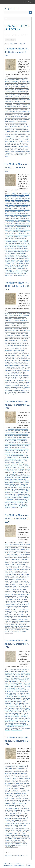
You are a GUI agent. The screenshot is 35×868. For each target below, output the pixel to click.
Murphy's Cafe (15, 605)
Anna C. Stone (16, 80)
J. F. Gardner (8, 110)
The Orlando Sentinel (20, 499)
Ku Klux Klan (17, 237)
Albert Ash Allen (8, 431)
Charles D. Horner (15, 780)
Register (31, 2)
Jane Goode (18, 111)
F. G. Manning (24, 335)
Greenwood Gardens (16, 461)
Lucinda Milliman (9, 809)
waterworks (7, 151)
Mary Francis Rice (19, 367)
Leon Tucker (27, 471)
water (26, 150)
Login (25, 2)
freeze (6, 100)
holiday (10, 230)
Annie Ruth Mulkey (20, 315)
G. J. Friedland (16, 691)
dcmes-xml (14, 855)
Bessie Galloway (22, 83)
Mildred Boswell (11, 824)
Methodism (26, 126)
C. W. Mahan (13, 207)
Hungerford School (21, 106)
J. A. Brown (27, 230)
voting (14, 389)
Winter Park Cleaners (21, 153)
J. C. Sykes (7, 232)
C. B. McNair (22, 86)
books (10, 320)
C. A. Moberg (15, 86)
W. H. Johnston (12, 150)
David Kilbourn (8, 332)
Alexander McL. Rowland (19, 431)
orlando (17, 131)
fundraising (23, 100)
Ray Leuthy (7, 260)
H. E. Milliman (17, 105)
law (17, 354)
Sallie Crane (15, 263)
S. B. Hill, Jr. (26, 141)
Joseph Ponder (26, 111)
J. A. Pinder (11, 798)
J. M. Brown (23, 233)
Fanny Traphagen (20, 217)
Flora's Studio (22, 218)
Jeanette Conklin (24, 586)
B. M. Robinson (23, 81)
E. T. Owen (25, 334)
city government (23, 558)
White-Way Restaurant (16, 842)
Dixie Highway (8, 785)
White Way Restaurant (10, 391)
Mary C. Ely (24, 250)
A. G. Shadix (18, 312)
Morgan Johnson (20, 603)
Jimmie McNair (8, 350)
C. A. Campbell (25, 442)
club (27, 91)
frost (18, 100)
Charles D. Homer (16, 556)
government (16, 103)
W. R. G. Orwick (20, 150)
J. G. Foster (21, 347)
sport (22, 143)
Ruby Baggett (15, 140)
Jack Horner (11, 698)
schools (12, 384)
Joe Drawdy (18, 698)
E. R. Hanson (25, 95)
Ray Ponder (12, 138)
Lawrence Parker (23, 589)
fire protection (14, 218)
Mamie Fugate (14, 126)
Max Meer (14, 820)
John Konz (13, 588)
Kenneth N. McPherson (17, 113)
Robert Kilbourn (25, 138)
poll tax (21, 375)
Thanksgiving (8, 837)
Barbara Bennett (19, 200)
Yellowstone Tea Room (21, 845)
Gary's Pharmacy (14, 793)
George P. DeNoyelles (21, 340)
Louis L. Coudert (9, 116)
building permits (16, 442)
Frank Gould (16, 569)
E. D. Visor (22, 452)
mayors (25, 601)
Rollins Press (8, 140)
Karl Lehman (8, 113)
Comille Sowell (19, 330)
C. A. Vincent (15, 203)
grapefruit (12, 225)
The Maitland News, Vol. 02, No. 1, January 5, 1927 (17, 167)
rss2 (27, 855)
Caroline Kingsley (9, 208)
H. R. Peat (26, 693)
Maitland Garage (20, 245)
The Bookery (14, 146)
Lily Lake (17, 115)
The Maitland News (23, 146)
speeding (17, 384)
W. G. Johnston (13, 840)
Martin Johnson (16, 250)
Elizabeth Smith (8, 96)
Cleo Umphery (13, 683)
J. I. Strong (13, 800)
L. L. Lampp (27, 113)
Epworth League (18, 686)
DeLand (13, 451)
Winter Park (12, 153)
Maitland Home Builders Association (18, 121)
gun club (21, 103)
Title (11, 44)
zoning (24, 394)
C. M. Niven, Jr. (26, 678)
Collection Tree (8, 864)
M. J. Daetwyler (21, 474)
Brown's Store (14, 202)
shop (17, 265)
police (19, 717)
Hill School (13, 106)
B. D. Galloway (12, 434)
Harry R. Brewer (25, 576)
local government (24, 115)
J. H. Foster (22, 110)
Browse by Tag (16, 35)
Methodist (7, 128)
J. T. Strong (27, 467)
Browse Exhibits (8, 865)
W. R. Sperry (19, 625)
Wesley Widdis (22, 151)
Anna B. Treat (8, 80)
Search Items (25, 35)
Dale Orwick (27, 330)
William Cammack (21, 391)
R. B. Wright (14, 136)
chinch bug (24, 556)
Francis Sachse (8, 569)
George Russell (23, 571)
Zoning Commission (13, 847)
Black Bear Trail (8, 437)
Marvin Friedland (25, 365)
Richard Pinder (14, 830)
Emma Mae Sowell (24, 787)
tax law (21, 618)
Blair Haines (8, 551)
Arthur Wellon (13, 197)
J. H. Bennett (15, 110)
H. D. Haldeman (9, 105)
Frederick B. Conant (24, 98)
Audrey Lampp (12, 768)
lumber (17, 240)
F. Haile (23, 564)
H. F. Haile (26, 574)
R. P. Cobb (20, 136)
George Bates (12, 340)
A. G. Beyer (24, 543)
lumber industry (24, 240)
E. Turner (27, 213)
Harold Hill (7, 695)
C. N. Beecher (25, 88)
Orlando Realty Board (24, 131)
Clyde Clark (24, 559)
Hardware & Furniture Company (12, 462)
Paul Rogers (18, 257)
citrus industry (22, 91)
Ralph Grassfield (12, 720)
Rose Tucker (15, 722)
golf (20, 793)
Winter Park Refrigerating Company (18, 275)
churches (25, 329)
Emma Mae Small (9, 335)
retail (18, 260)
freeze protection (12, 100)
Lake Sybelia (13, 354)
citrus (16, 91)
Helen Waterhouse (20, 228)
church (13, 91)
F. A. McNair (23, 96)
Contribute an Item (19, 865)
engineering (24, 215)
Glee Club (23, 101)
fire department (12, 566)
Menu (6, 19)
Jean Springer (23, 349)
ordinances (20, 372)
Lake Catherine (20, 804)
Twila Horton (26, 387)
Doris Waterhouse (21, 212)
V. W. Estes (14, 623)
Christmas (7, 210)
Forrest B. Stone (22, 220)
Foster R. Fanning (14, 98)
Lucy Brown (12, 240)
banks (11, 319)
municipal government (10, 253)
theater (6, 621)
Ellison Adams (17, 215)
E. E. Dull (20, 685)
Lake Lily (21, 471)
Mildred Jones (8, 713)
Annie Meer (23, 80)
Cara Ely (20, 207)
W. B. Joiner (26, 389)
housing (15, 230)
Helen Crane (8, 578)
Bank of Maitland (9, 83)
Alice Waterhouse (21, 544)
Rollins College (26, 491)
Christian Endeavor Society (15, 681)
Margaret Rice (17, 365)
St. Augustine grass (24, 835)
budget (25, 441)
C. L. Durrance (14, 444)
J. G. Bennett (14, 347)
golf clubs (24, 793)
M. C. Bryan (24, 116)
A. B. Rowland (11, 312)
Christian (17, 447)
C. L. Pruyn (11, 88)
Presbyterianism (22, 135)
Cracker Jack (8, 561)
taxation (26, 618)
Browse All (7, 35)
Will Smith (17, 273)
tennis (20, 145)
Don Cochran (15, 93)
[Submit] (30, 12)
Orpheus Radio (16, 715)
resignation (7, 830)
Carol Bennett (8, 90)
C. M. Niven (18, 88)
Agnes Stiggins (8, 314)
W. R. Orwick (18, 503)
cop (18, 683)
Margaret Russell (25, 710)
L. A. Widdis (14, 352)
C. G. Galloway (23, 777)
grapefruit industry (19, 225)
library (13, 115)
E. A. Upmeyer (22, 93)
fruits (22, 339)
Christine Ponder (9, 329)
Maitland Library (9, 123)
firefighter (26, 566)
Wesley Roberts (21, 272)
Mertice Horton (13, 369)
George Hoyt (15, 459)
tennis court (24, 145)
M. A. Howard (17, 116)
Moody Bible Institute (15, 128)
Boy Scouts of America (18, 85)
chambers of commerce (16, 325)
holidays (7, 345)
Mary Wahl (20, 126)
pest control (22, 608)
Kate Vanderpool (20, 235)
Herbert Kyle (13, 344)
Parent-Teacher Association (11, 133)
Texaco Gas (8, 146)
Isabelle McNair (18, 345)
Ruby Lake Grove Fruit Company (20, 493)
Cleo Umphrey (11, 330)
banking (15, 83)
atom (6, 855)
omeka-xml (23, 855)
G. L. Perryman (22, 792)
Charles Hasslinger (9, 447)
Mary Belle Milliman (9, 367)
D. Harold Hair (12, 212)
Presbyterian (14, 135)
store (6, 267)
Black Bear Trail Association (20, 437)
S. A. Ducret (22, 722)
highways (19, 344)
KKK (12, 237)
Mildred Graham (23, 252)
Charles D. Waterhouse (23, 446)
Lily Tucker (10, 702)
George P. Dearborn (13, 571)
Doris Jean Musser (20, 451)
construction (8, 93)
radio (25, 136)
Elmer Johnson (20, 454)
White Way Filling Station (11, 504)
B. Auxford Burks (14, 81)
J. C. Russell (20, 108)
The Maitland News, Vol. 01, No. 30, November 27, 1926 (17, 741)
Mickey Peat (8, 370)
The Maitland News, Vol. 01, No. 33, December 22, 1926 (17, 405)
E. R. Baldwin (18, 95)
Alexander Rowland (9, 767)
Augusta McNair (9, 673)
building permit (8, 442)
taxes (15, 498)
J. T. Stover (21, 467)
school (19, 143)
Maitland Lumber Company (20, 123)
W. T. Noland (25, 503)
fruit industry (16, 222)
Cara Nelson (20, 778)
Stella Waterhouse (23, 265)
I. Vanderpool (21, 230)
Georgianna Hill (16, 101)
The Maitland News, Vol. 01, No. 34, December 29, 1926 (17, 286)
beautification (11, 436)
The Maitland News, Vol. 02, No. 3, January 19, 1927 (17, 52)
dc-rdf (9, 855)
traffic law (13, 387)
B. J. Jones (13, 198)
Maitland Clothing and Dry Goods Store (19, 243)
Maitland (16, 118)
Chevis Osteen (24, 327)
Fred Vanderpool (24, 569)
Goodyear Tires (8, 103)
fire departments (13, 456)
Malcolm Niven (8, 250)
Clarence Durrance (16, 559)
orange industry (13, 372)
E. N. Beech (11, 95)
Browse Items (17, 864)
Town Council (8, 148)
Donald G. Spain (16, 785)
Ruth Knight (13, 141)
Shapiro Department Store (20, 496)
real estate (18, 138)
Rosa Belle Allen (23, 380)
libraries (21, 354)
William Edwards (16, 628)
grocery (11, 227)
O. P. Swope (22, 605)
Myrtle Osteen (26, 370)
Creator (15, 44)
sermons (11, 496)
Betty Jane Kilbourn (22, 773)
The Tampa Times (16, 268)
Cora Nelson (23, 683)
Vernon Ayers (21, 623)
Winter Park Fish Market (22, 506)
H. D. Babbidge (19, 574)
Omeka (29, 865)
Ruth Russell (20, 141)
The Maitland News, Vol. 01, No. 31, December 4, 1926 (17, 644)
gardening (7, 793)
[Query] (18, 12)
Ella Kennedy (16, 96)
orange (6, 372)
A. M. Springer (18, 78)
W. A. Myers (24, 148)
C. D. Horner (21, 203)
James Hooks (13, 469)
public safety (26, 377)
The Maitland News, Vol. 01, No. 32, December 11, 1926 (17, 518)
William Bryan (8, 628)
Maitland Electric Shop (19, 120)
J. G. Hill (12, 349)
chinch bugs (8, 782)
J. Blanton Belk (12, 108)
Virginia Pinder (8, 389)
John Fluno (7, 588)
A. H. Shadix (11, 78)
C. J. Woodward (22, 322)
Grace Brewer (23, 573)
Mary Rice (21, 601)
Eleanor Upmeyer (9, 215)
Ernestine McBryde (9, 564)
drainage (15, 332)
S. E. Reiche (13, 494)
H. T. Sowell (24, 105)
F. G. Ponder (12, 217)
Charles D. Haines (16, 327)
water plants (21, 840)
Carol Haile (25, 207)
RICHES (12, 9)
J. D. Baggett (27, 108)
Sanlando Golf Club (9, 835)
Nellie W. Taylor (15, 130)
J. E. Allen (25, 583)
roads (10, 380)
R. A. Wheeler (19, 258)
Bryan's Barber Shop (24, 202)
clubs (14, 783)
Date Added (22, 44)
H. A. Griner (27, 103)
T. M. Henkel (14, 145)
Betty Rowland (16, 675)
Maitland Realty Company (21, 248)
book (11, 85)
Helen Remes (15, 578)
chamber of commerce (18, 90)
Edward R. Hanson (15, 787)
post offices (26, 375)
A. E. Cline (18, 543)
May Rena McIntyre (22, 820)
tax (12, 498)
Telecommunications (17, 725)
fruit (12, 222)
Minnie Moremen (20, 824)
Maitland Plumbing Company (12, 125)
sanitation (14, 143)
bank (28, 81)
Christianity (22, 447)
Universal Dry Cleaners (19, 270)
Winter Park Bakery (12, 392)
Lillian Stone (16, 591)
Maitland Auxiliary (14, 359)
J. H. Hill (17, 233)
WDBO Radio (14, 151)
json (18, 855)
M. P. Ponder (11, 118)
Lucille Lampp (23, 807)
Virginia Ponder (24, 839)
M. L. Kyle (19, 242)
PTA (27, 135)
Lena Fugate (8, 115)
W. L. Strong (11, 503)
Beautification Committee (22, 436)
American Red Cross (15, 671)
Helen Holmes (12, 228)
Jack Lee (12, 111)
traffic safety (19, 387)
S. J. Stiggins (8, 143)
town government (16, 148)
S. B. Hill (21, 262)
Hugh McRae (12, 466)
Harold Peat (23, 227)
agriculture (25, 78)
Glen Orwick (8, 693)
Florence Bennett (16, 337)
